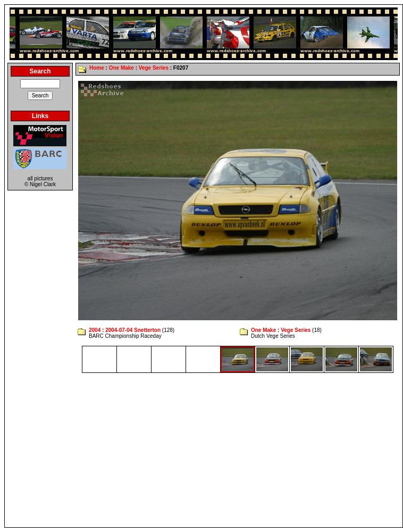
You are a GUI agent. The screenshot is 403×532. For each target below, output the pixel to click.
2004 (95, 330)
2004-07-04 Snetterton (133, 330)
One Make (121, 68)
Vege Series (154, 68)
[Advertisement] (204, 450)
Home (97, 68)
